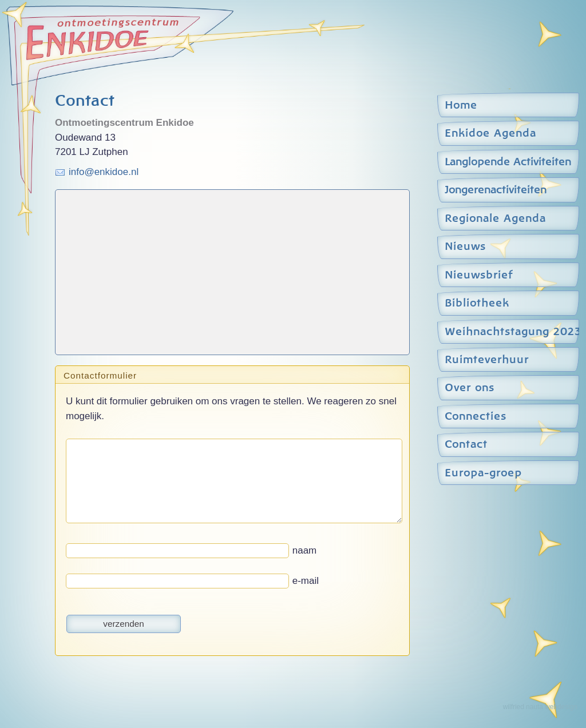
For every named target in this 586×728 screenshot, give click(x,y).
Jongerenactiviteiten (496, 190)
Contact (466, 445)
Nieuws (465, 247)
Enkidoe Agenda (490, 134)
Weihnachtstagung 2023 (510, 332)
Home (461, 106)
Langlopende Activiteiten (508, 162)
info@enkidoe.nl (104, 172)
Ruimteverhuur (487, 360)
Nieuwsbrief (479, 275)
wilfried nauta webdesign (540, 707)
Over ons (470, 388)
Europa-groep (483, 473)
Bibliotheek (477, 303)
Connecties (476, 417)
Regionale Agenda (495, 219)
